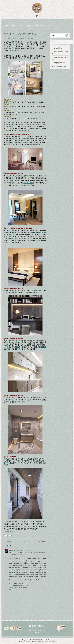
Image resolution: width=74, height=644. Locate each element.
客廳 (21, 38)
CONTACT (59, 26)
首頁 (25, 542)
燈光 (35, 38)
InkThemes (28, 642)
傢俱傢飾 (25, 38)
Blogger (50, 640)
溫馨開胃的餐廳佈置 (59, 63)
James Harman (13, 550)
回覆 (10, 590)
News (13, 26)
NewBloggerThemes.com (49, 642)
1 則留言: (8, 38)
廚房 (32, 38)
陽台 (29, 38)
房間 (15, 38)
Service (21, 26)
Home (7, 26)
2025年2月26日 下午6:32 (25, 550)
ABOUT (51, 26)
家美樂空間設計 (36, 640)
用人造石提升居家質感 (60, 67)
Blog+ (43, 26)
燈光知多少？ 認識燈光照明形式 (20, 34)
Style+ (36, 26)
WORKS (29, 26)
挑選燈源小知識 (58, 48)
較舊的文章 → (43, 542)
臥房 (18, 38)
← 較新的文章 (8, 542)
